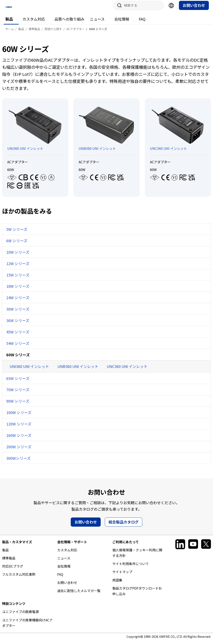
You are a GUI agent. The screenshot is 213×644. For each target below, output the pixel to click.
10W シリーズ (18, 255)
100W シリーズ (19, 416)
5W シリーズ (17, 232)
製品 (9, 22)
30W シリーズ (18, 312)
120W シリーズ (19, 427)
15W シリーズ (18, 278)
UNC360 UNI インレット (127, 369)
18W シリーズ (18, 289)
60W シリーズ (18, 358)
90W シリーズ (18, 404)
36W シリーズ (18, 324)
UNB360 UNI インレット (78, 369)
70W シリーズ (18, 393)
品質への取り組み (69, 22)
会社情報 (122, 22)
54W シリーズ (18, 346)
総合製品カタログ (124, 525)
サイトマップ (122, 575)
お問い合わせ (194, 9)
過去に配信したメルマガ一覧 (79, 594)
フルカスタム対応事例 (19, 578)
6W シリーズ (17, 244)
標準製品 (9, 561)
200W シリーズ (19, 450)
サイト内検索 (118, 9)
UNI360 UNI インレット (29, 369)
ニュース (97, 22)
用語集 (117, 583)
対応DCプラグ (13, 569)
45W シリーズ (18, 335)
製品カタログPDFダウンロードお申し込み (137, 594)
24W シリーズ (18, 301)
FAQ (142, 22)
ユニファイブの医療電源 (20, 615)
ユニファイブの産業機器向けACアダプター (27, 626)
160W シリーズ (19, 439)
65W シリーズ (18, 381)
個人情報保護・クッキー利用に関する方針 (137, 556)
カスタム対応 (34, 22)
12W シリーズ (18, 267)
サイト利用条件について (131, 567)
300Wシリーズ (18, 461)
